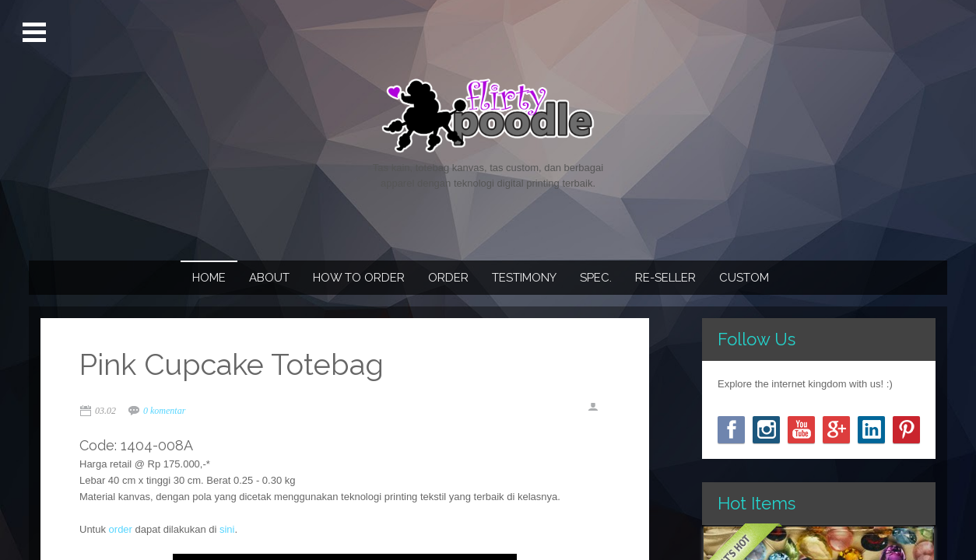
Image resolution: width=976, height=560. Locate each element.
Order (448, 278)
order (121, 529)
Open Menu (36, 33)
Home (209, 278)
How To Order (359, 278)
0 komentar (164, 411)
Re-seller (665, 278)
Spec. (596, 278)
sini (227, 529)
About (269, 278)
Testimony (524, 278)
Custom (744, 278)
